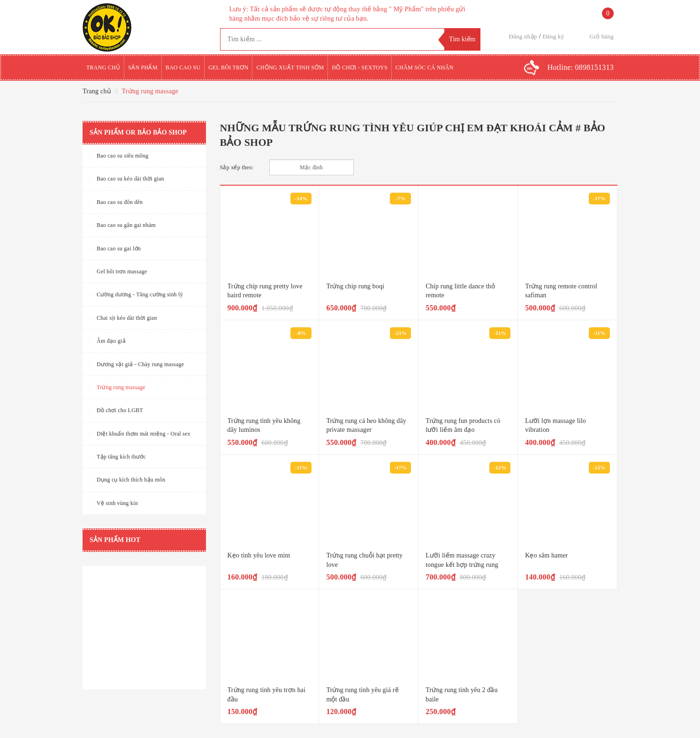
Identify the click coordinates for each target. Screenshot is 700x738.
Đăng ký (553, 36)
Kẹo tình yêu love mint (259, 555)
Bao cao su (183, 68)
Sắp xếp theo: (237, 167)
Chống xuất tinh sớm (290, 68)
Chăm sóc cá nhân (425, 68)
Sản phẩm (143, 68)
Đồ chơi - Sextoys (359, 68)
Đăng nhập (523, 36)
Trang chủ (103, 68)
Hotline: (581, 67)
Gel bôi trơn (228, 68)
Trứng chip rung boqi (355, 286)
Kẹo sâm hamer (546, 555)
